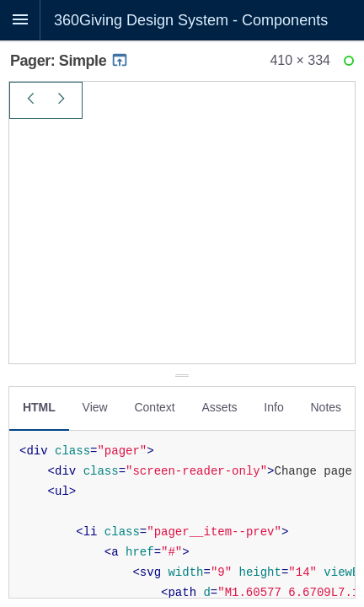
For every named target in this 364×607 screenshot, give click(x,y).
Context (154, 407)
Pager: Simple (70, 61)
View (95, 407)
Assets (220, 407)
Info (273, 407)
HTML (39, 407)
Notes (326, 407)
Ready (351, 64)
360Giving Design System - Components (191, 20)
